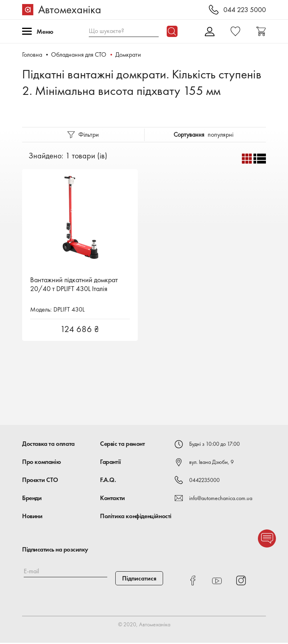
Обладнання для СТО (79, 54)
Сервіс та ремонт (123, 445)
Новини (32, 517)
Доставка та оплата (48, 445)
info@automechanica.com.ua (221, 499)
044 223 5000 (245, 10)
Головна (32, 54)
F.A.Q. (108, 481)
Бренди (32, 499)
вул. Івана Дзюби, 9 (211, 463)
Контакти (112, 499)
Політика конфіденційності (136, 517)
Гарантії (110, 463)
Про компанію (41, 463)
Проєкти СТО (40, 481)
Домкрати (129, 54)
